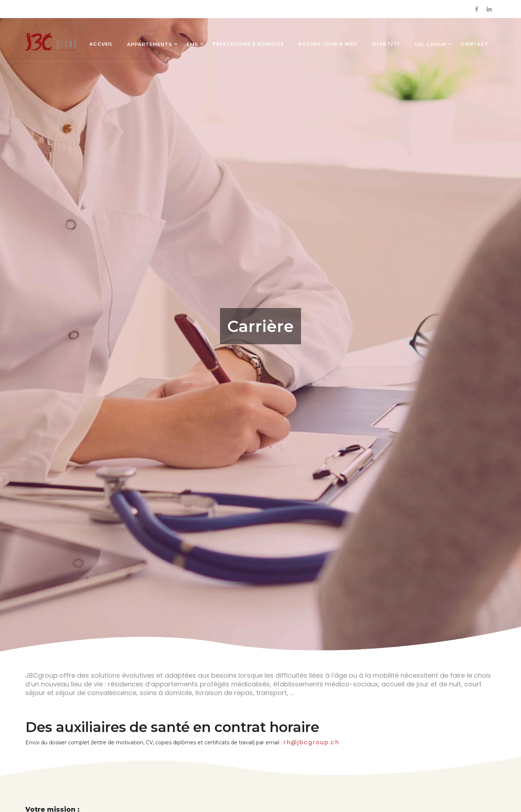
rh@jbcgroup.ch (311, 742)
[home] (51, 42)
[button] (150, 45)
